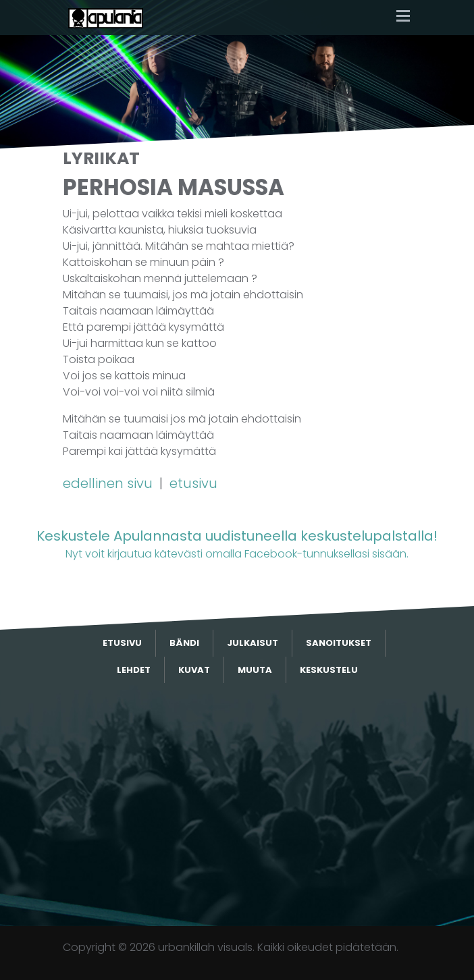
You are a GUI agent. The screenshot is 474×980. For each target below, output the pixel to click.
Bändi (184, 643)
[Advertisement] (237, 805)
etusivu (193, 483)
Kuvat (194, 670)
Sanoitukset (339, 643)
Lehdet (134, 670)
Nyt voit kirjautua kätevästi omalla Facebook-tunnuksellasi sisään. (237, 544)
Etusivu (122, 643)
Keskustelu (329, 670)
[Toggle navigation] (403, 17)
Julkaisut (253, 643)
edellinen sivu (109, 483)
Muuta (255, 670)
